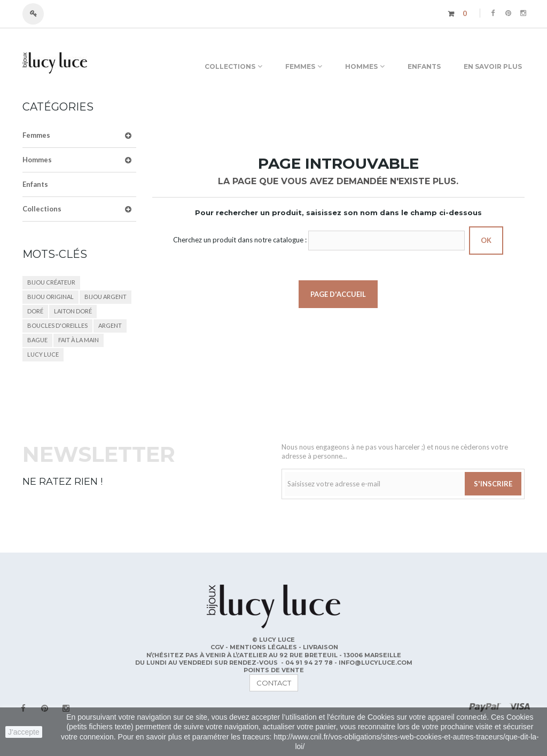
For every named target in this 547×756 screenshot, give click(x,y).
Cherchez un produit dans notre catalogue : (240, 240)
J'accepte (24, 732)
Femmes (36, 135)
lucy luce (43, 354)
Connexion (38, 14)
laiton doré (73, 311)
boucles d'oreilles (57, 325)
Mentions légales (264, 647)
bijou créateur (51, 282)
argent (110, 325)
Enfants (35, 184)
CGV (218, 647)
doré (35, 311)
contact (274, 683)
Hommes (37, 160)
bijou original (50, 297)
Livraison (321, 647)
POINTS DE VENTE (274, 670)
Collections (42, 209)
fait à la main (79, 340)
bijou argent (106, 297)
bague (37, 340)
